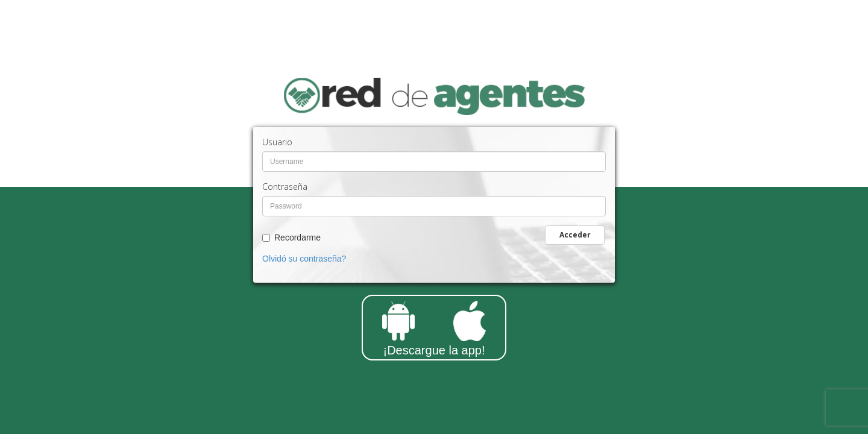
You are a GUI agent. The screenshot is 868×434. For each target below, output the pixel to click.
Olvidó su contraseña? (304, 259)
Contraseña (285, 187)
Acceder (575, 235)
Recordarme (297, 237)
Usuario (277, 142)
